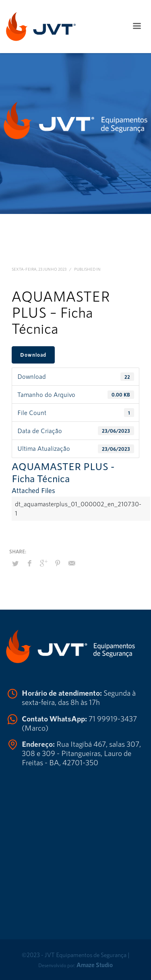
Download (33, 355)
